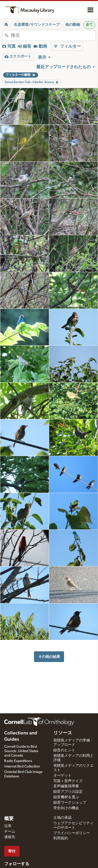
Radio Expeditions (18, 761)
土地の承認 (62, 818)
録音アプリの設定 (68, 792)
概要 (9, 819)
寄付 (12, 851)
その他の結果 (49, 657)
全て (89, 25)
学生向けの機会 (66, 808)
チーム (10, 832)
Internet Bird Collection (22, 766)
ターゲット (62, 776)
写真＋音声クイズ (68, 781)
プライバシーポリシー (72, 833)
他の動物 (73, 25)
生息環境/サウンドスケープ (37, 25)
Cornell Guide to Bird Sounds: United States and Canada (21, 751)
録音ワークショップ (70, 803)
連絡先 (10, 837)
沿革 (8, 826)
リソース (63, 733)
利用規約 (61, 838)
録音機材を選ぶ (66, 797)
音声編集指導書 (66, 786)
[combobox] (53, 35)
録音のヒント (64, 750)
